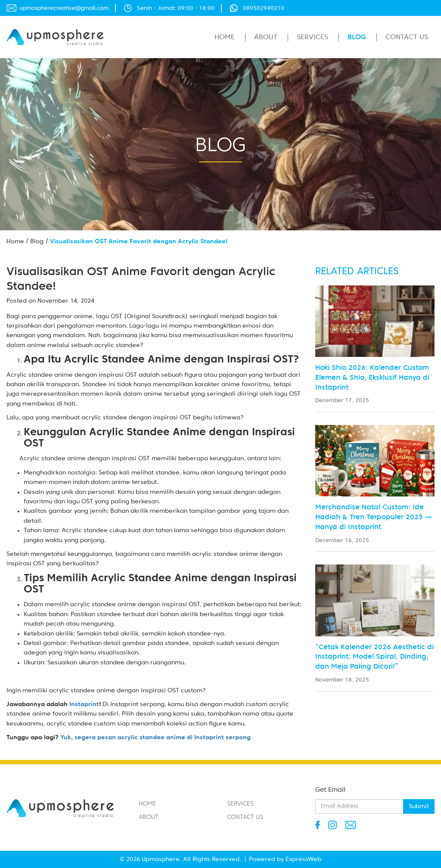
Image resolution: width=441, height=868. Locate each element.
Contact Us (407, 37)
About (266, 37)
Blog (357, 37)
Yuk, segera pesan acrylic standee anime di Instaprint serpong (155, 738)
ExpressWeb (303, 859)
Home (225, 37)
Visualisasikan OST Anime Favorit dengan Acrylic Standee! (139, 242)
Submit (419, 806)
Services (312, 37)
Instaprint (84, 704)
